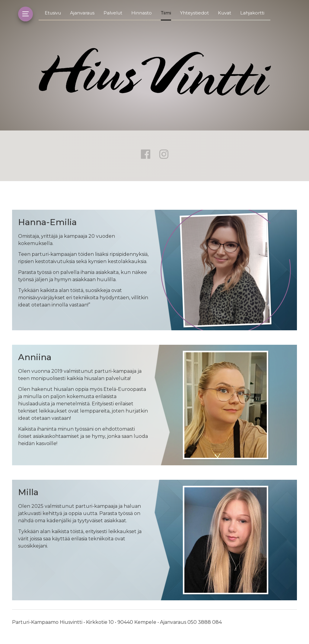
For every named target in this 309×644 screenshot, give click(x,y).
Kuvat (225, 13)
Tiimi (166, 13)
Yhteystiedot (194, 13)
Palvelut (113, 13)
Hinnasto (142, 13)
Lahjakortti (252, 13)
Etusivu (53, 13)
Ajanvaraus (82, 13)
